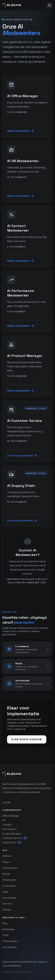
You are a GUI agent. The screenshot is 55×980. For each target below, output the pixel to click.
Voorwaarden (10, 947)
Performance (10, 829)
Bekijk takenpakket (21, 131)
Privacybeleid (10, 941)
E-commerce (9, 886)
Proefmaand (9, 880)
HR (4, 820)
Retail (5, 892)
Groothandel (9, 898)
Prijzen (6, 862)
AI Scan (6, 874)
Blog (5, 923)
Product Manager (12, 834)
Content (7, 825)
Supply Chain (12, 842)
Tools (5, 935)
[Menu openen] (49, 5)
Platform (7, 856)
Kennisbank (9, 929)
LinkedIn (6, 802)
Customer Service (15, 838)
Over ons (7, 904)
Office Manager (11, 816)
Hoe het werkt (10, 868)
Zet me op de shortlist (22, 456)
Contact (7, 910)
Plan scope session (27, 739)
